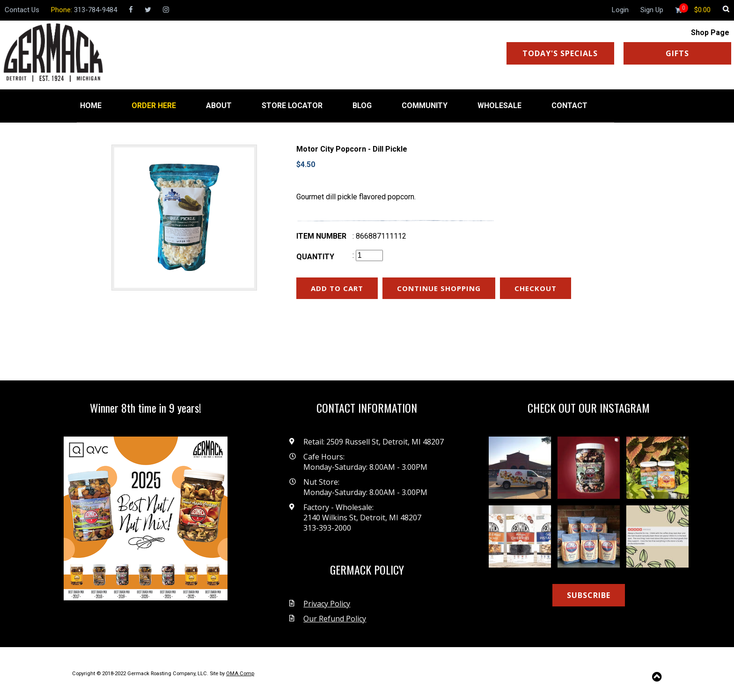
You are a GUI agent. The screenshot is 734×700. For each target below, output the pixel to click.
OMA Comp (240, 674)
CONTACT (569, 106)
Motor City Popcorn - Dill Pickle (352, 149)
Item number (321, 236)
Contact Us (22, 10)
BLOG (362, 106)
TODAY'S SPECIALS (560, 53)
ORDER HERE (154, 106)
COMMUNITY (425, 106)
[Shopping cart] (702, 10)
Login (620, 10)
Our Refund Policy (335, 619)
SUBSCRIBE (589, 595)
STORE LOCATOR (292, 106)
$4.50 (306, 164)
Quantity (315, 257)
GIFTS (677, 53)
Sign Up (652, 10)
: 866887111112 (379, 236)
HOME (91, 106)
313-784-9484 (95, 10)
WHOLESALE (499, 106)
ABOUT (219, 106)
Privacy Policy (327, 604)
